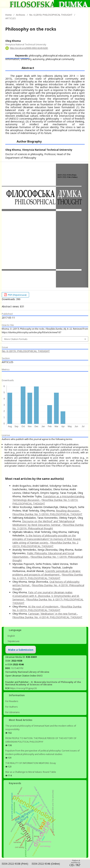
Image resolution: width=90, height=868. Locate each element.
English (11, 636)
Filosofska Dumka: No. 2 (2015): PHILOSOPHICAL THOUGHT (45, 544)
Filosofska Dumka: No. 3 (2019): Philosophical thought (48, 527)
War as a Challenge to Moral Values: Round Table (31, 772)
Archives (21, 15)
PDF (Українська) (17, 295)
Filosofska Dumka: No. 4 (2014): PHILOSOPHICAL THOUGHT (47, 617)
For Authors (12, 707)
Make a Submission (21, 650)
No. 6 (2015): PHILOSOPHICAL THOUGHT (51, 15)
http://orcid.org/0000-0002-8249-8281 (29, 48)
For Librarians (12, 712)
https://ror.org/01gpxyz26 (23, 688)
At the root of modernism (44, 607)
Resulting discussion (68, 511)
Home (9, 15)
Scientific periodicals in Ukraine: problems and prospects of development (47, 573)
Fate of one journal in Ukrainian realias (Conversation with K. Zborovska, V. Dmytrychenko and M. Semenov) (46, 596)
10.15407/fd (17, 668)
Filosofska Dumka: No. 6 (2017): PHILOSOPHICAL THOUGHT (48, 576)
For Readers (12, 701)
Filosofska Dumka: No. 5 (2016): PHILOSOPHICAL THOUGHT (47, 514)
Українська (13, 641)
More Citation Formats (16, 339)
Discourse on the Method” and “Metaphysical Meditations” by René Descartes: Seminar (43, 523)
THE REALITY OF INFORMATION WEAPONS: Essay (31, 763)
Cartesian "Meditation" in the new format (53, 614)
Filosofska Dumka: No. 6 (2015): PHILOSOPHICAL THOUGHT (47, 608)
